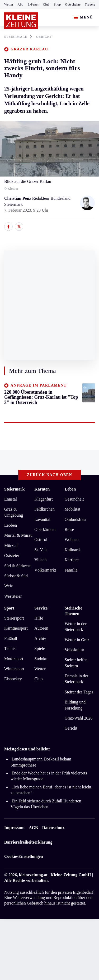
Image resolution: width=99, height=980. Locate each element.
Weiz (8, 586)
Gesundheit (74, 499)
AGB (33, 828)
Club (46, 4)
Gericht (71, 728)
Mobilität (73, 509)
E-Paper (33, 4)
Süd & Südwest (17, 566)
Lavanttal (42, 519)
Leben (70, 489)
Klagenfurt (43, 499)
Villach (40, 560)
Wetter (9, 4)
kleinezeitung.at (33, 875)
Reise (69, 529)
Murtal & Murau (18, 535)
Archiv (40, 638)
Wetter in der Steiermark (76, 627)
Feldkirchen (44, 509)
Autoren (41, 628)
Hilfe (39, 618)
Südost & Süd (16, 576)
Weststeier (13, 596)
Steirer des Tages (79, 692)
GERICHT (44, 37)
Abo (21, 4)
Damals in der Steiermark (77, 679)
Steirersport (14, 618)
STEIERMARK (18, 37)
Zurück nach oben (49, 475)
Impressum (14, 828)
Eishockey (13, 679)
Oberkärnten (45, 529)
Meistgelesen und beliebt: (27, 749)
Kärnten (42, 489)
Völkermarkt (45, 570)
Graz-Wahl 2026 (79, 718)
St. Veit (41, 550)
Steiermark (14, 489)
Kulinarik (73, 550)
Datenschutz (53, 828)
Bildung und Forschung (75, 705)
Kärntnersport (16, 628)
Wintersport (14, 669)
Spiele (40, 648)
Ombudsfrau (75, 519)
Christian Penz (18, 198)
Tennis (10, 648)
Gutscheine (73, 4)
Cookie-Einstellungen (24, 856)
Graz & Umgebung (14, 512)
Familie (71, 570)
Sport (9, 608)
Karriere (72, 560)
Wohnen (72, 539)
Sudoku (41, 659)
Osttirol (41, 539)
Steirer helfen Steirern (76, 663)
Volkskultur (74, 650)
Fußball (11, 638)
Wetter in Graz (77, 640)
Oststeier (12, 556)
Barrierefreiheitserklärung (28, 842)
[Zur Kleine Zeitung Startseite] (21, 21)
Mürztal (11, 546)
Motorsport (14, 659)
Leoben (11, 525)
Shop (57, 4)
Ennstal (11, 499)
